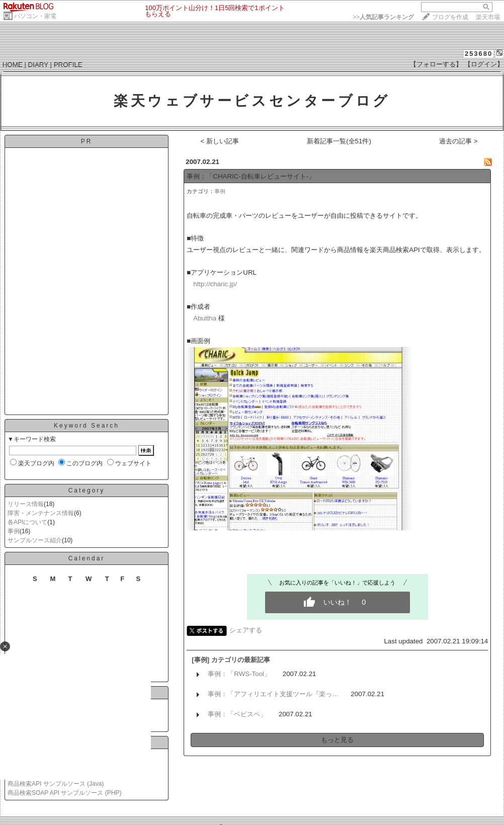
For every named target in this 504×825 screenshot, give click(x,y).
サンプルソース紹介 (35, 540)
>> (383, 17)
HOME (13, 65)
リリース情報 (26, 504)
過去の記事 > (458, 141)
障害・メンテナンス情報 (41, 513)
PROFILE (68, 65)
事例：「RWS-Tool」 (239, 674)
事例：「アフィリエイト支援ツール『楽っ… (273, 694)
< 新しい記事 (220, 141)
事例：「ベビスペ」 (237, 714)
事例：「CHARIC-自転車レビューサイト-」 (251, 176)
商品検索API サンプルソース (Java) (56, 784)
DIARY (38, 65)
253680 (479, 54)
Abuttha (205, 318)
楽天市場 (488, 17)
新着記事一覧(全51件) (339, 141)
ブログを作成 (450, 17)
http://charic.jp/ (215, 284)
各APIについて (27, 522)
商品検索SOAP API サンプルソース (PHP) (64, 793)
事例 (14, 531)
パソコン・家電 (35, 16)
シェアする (246, 630)
